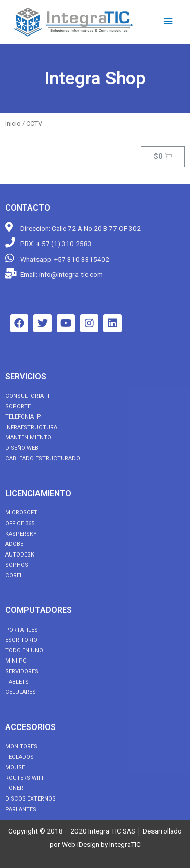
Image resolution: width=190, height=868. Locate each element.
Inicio (13, 124)
